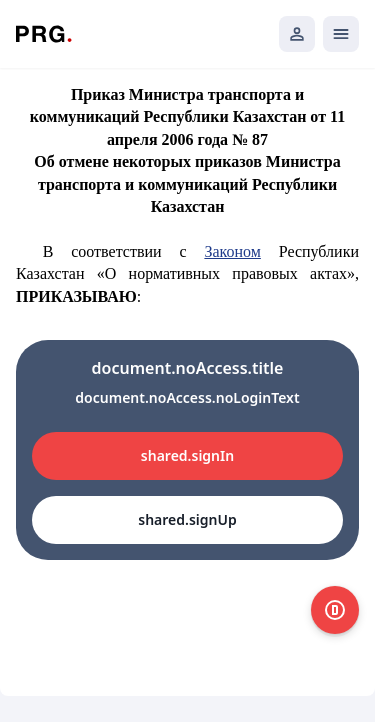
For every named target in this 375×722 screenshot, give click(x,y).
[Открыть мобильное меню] (341, 34)
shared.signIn (187, 455)
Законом (232, 251)
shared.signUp (187, 519)
